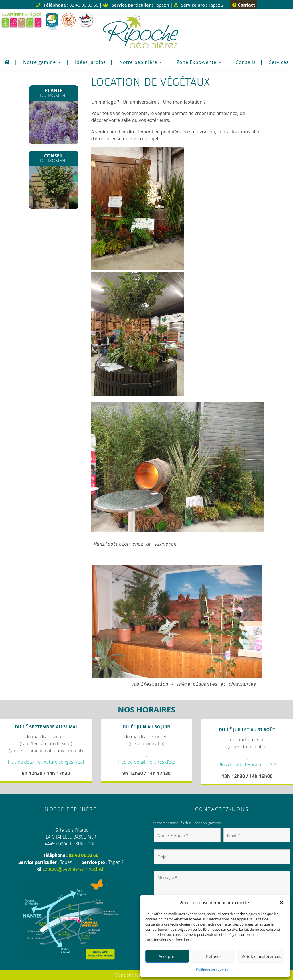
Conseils (246, 63)
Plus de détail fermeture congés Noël (46, 762)
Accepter (167, 956)
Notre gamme (39, 63)
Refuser (214, 956)
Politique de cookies (212, 969)
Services (279, 63)
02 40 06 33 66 (84, 855)
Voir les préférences (261, 956)
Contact (244, 5)
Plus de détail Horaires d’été (147, 762)
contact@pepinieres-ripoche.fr (74, 869)
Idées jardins (90, 63)
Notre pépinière (138, 63)
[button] (282, 902)
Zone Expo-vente (197, 63)
